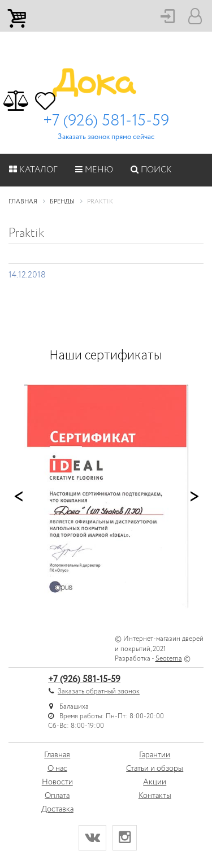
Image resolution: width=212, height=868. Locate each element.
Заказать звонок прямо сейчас (106, 137)
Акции (155, 782)
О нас (57, 769)
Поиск (151, 170)
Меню (94, 170)
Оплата (57, 796)
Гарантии (155, 755)
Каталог (33, 170)
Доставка (57, 809)
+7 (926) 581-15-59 (106, 121)
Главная (57, 755)
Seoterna (169, 659)
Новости (57, 782)
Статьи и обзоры (155, 769)
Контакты (155, 796)
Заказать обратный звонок (99, 691)
